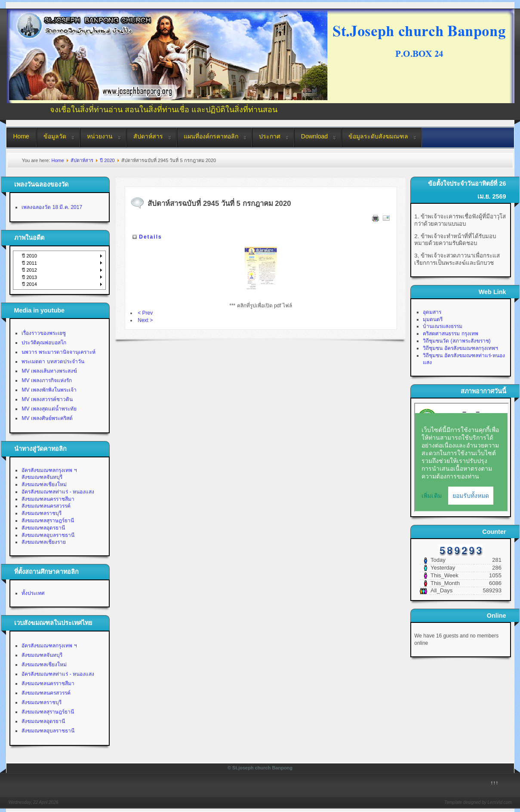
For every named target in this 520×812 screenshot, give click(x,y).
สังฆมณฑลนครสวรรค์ (46, 506)
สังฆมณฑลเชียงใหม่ (44, 484)
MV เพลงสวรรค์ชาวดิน (47, 399)
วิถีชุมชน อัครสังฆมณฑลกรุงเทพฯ (460, 348)
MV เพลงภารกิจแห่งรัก (46, 380)
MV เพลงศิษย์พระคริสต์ (47, 418)
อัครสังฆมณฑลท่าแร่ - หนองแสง (58, 492)
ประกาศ (270, 136)
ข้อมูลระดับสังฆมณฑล (378, 136)
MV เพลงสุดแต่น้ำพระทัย (49, 409)
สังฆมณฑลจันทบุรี (42, 477)
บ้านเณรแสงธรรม (443, 326)
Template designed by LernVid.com (478, 802)
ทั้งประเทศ (33, 593)
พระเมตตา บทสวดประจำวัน (53, 362)
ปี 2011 (29, 263)
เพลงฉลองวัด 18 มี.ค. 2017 (52, 207)
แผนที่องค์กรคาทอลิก (211, 136)
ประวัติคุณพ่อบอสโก (44, 343)
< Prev (145, 313)
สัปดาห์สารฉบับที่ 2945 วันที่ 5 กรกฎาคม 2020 (219, 204)
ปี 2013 (29, 277)
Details (150, 237)
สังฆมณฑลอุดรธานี (43, 528)
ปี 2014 (29, 284)
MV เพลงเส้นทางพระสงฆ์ (49, 371)
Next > (145, 320)
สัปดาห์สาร (148, 136)
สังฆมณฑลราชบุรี (42, 513)
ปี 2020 (107, 160)
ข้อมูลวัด (55, 136)
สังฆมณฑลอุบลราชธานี (48, 535)
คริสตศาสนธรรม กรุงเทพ (450, 334)
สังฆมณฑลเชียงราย (44, 542)
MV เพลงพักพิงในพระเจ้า (49, 390)
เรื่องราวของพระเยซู (44, 333)
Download (314, 136)
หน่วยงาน (100, 136)
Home (21, 136)
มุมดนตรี (433, 319)
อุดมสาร (432, 312)
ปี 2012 (29, 270)
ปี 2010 (29, 256)
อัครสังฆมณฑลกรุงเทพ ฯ (49, 470)
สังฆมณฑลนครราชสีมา (48, 499)
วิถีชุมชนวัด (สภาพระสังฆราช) (457, 341)
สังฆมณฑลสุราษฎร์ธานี (48, 521)
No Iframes (461, 457)
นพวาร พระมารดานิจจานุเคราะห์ (58, 352)
